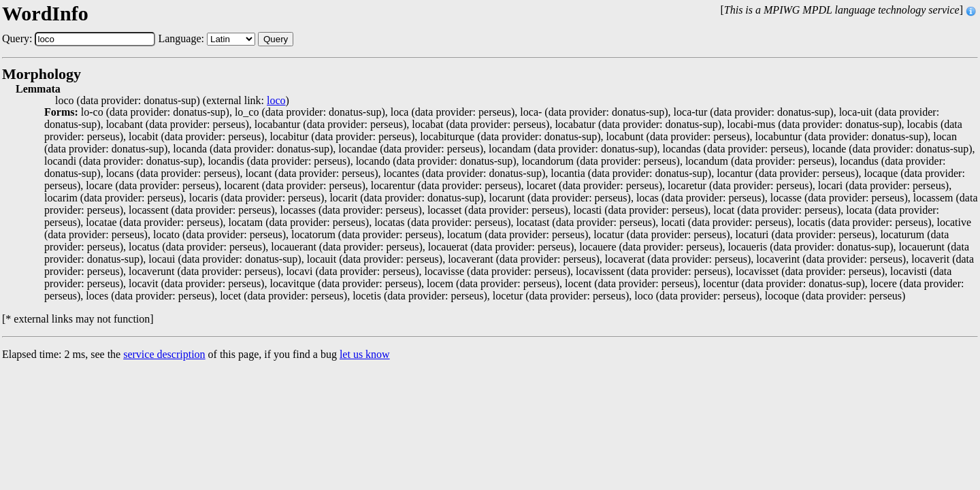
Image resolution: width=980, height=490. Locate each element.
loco (276, 101)
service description (164, 354)
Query (276, 39)
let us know (365, 354)
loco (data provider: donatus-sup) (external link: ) (172, 101)
